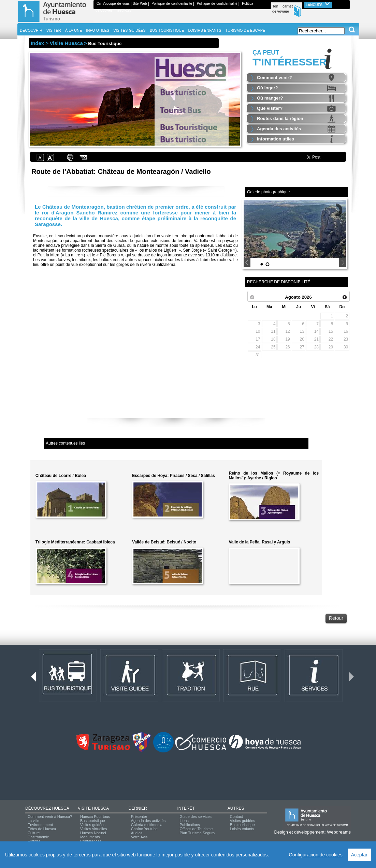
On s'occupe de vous (113, 4)
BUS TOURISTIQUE (167, 30)
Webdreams (339, 832)
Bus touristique (93, 821)
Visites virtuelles (94, 829)
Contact (236, 817)
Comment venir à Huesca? (50, 817)
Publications (190, 825)
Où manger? (270, 98)
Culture (34, 833)
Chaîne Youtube (144, 829)
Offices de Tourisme (196, 829)
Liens (184, 821)
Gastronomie (38, 837)
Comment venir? (274, 78)
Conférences (91, 841)
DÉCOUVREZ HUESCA (47, 808)
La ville (33, 821)
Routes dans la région (280, 118)
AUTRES (236, 808)
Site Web (140, 4)
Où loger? (267, 88)
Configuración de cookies (316, 855)
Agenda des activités (279, 129)
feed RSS (124, 10)
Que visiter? (270, 108)
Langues (318, 4)
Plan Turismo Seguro (197, 833)
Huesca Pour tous (95, 817)
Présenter (139, 817)
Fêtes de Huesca (42, 829)
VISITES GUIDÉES (129, 30)
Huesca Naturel (93, 833)
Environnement (40, 825)
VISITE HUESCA (93, 808)
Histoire (34, 841)
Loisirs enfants (242, 829)
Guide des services (196, 817)
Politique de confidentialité (172, 4)
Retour (336, 618)
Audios (137, 833)
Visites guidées (93, 825)
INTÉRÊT (186, 808)
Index (37, 43)
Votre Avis (139, 837)
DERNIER (138, 808)
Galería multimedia (147, 825)
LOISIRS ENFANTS (205, 30)
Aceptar (359, 855)
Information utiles (276, 139)
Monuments (90, 837)
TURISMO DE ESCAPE (245, 30)
